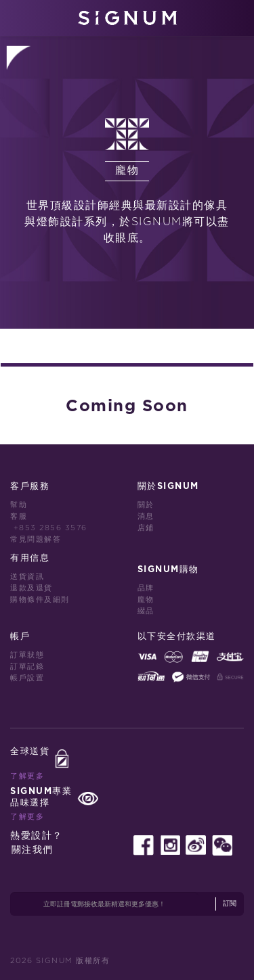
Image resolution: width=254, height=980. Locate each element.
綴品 (146, 611)
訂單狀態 (27, 655)
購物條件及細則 (40, 600)
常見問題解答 (36, 539)
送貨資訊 (27, 577)
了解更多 (27, 776)
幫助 (19, 505)
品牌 (146, 588)
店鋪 (146, 528)
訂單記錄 (27, 667)
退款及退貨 (31, 588)
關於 (146, 505)
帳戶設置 (27, 678)
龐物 (146, 600)
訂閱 (230, 904)
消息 (146, 516)
